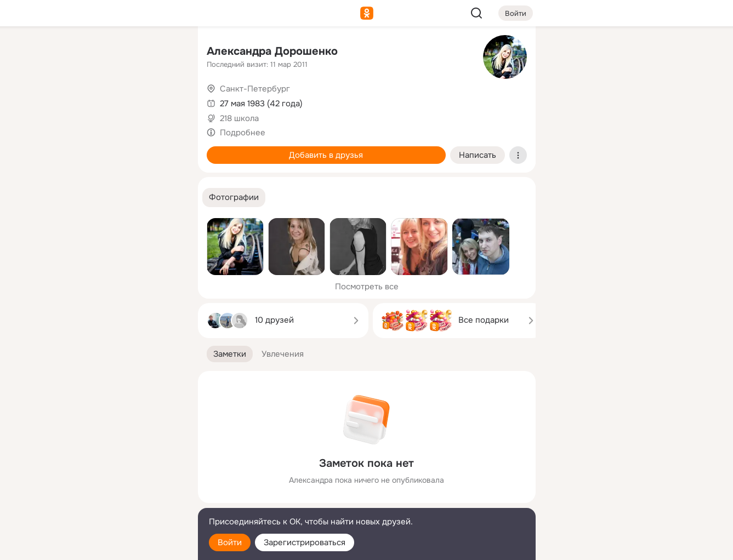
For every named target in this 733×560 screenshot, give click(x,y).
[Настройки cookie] (117, 545)
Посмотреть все (367, 287)
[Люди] (116, 101)
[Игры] (164, 149)
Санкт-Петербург (255, 89)
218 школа (239, 118)
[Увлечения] (116, 53)
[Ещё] (117, 475)
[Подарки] (69, 149)
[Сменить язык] (117, 499)
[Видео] (164, 101)
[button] (234, 198)
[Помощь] (69, 197)
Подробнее (243, 133)
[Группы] (164, 53)
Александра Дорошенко (272, 51)
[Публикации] (69, 101)
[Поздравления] (116, 149)
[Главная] (69, 53)
